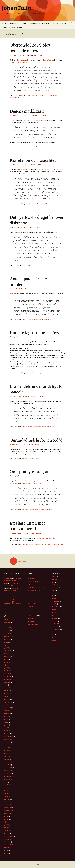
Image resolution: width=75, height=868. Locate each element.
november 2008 (8, 739)
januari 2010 (7, 699)
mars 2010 (6, 696)
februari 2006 (7, 831)
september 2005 (8, 845)
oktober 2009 (7, 708)
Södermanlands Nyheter (25, 60)
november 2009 (8, 705)
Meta (54, 612)
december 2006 (8, 802)
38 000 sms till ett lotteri (37, 120)
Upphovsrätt (58, 593)
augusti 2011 (7, 656)
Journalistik (56, 588)
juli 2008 (6, 751)
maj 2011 (6, 665)
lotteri (24, 147)
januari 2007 (7, 799)
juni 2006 (6, 819)
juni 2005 (6, 853)
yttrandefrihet (14, 98)
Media (31, 55)
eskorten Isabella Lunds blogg (19, 62)
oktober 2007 (7, 773)
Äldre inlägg (19, 561)
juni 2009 (6, 719)
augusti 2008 (7, 748)
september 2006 (8, 811)
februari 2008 (7, 762)
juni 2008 (6, 753)
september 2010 (8, 679)
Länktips (55, 604)
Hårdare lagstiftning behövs (34, 333)
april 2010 (6, 693)
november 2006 (8, 805)
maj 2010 (6, 691)
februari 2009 (7, 731)
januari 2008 (7, 765)
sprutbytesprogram (28, 510)
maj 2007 (6, 788)
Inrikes (26, 55)
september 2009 (8, 711)
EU (23, 265)
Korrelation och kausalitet (33, 160)
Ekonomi (27, 115)
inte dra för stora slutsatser (56, 169)
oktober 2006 (7, 808)
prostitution (48, 95)
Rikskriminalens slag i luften (47, 538)
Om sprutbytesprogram (30, 472)
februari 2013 (7, 628)
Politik (35, 55)
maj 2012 (6, 645)
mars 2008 (6, 759)
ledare (42, 95)
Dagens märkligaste (27, 111)
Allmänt (54, 577)
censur (55, 95)
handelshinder (26, 427)
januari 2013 (7, 631)
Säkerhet (57, 585)
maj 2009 (6, 722)
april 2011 (6, 668)
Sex (53, 635)
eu (55, 427)
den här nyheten (20, 342)
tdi (53, 427)
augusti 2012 (7, 639)
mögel (40, 373)
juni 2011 (6, 662)
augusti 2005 (7, 848)
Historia (55, 580)
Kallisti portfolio (32, 604)
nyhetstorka (33, 373)
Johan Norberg (32, 618)
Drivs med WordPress (37, 864)
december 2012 (8, 634)
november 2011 (8, 654)
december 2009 (8, 702)
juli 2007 (6, 782)
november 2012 (8, 636)
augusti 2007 (7, 779)
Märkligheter (36, 115)
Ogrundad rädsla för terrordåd (36, 440)
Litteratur (57, 601)
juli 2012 (6, 642)
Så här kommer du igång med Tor (40, 23)
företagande (47, 319)
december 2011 (8, 651)
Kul (31, 115)
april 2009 (6, 725)
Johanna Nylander (33, 621)
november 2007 (8, 771)
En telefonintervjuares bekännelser (12, 27)
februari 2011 (7, 671)
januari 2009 (7, 733)
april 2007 (6, 791)
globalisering (35, 427)
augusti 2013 (7, 622)
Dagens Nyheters (49, 60)
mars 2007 (6, 793)
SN (29, 344)
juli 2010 (6, 685)
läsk (50, 204)
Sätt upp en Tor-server (59, 23)
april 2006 (6, 825)
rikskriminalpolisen (38, 545)
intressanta (17, 95)
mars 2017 (6, 619)
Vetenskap (32, 165)
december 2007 (8, 768)
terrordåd (29, 458)
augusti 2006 (7, 813)
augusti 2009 (7, 713)
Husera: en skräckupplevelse (10, 23)
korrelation (38, 204)
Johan (41, 55)
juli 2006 (6, 816)
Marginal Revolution (33, 624)
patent (24, 319)
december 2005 (8, 836)
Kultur (54, 599)
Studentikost (56, 638)
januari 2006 (7, 833)
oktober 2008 (7, 742)
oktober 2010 (7, 676)
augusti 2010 (7, 682)
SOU (28, 319)
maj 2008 (6, 756)
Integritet (57, 629)
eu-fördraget (28, 265)
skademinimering (48, 510)
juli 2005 (6, 851)
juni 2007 (6, 785)
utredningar (34, 319)
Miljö (54, 615)
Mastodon (31, 607)
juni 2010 (6, 688)
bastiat (49, 427)
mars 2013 (6, 625)
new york (36, 458)
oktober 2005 (7, 842)
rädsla (24, 458)
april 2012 (6, 648)
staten (40, 319)
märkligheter (31, 147)
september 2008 (8, 745)
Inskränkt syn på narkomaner (32, 483)
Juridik (54, 591)
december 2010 (8, 674)
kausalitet (45, 204)
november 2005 (8, 839)
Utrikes (31, 227)
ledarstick (21, 449)
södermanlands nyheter (53, 545)
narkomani (38, 510)
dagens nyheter (34, 95)
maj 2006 (6, 822)
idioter (38, 147)
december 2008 (8, 736)
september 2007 (8, 776)
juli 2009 (6, 716)
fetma (31, 204)
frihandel (43, 427)
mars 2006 (6, 828)
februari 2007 (7, 796)
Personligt (55, 618)
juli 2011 (6, 659)
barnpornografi (27, 545)
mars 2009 (6, 728)
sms (42, 147)
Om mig (24, 23)
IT (30, 533)
